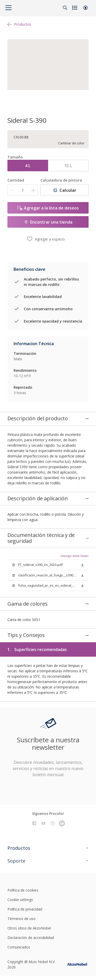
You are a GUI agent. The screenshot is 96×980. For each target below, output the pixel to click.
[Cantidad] (23, 190)
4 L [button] (28, 166)
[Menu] (8, 8)
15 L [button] (68, 166)
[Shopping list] (75, 8)
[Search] (65, 8)
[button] (86, 8)
